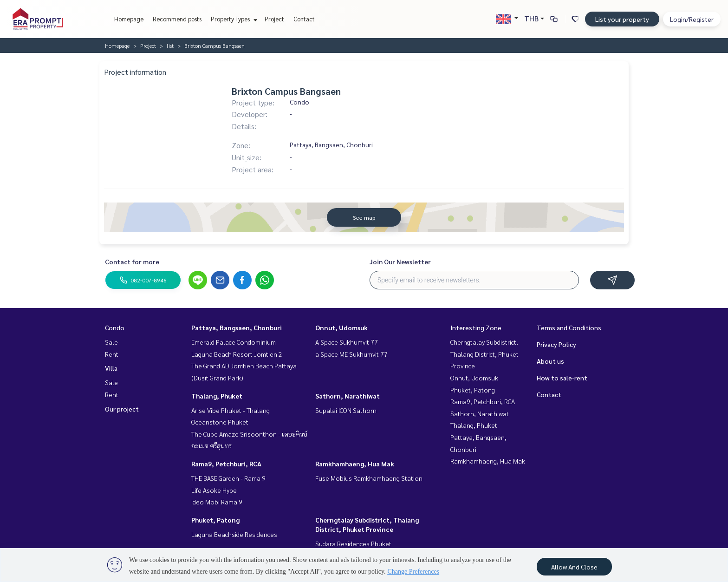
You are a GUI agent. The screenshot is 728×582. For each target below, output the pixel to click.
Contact (304, 19)
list (170, 46)
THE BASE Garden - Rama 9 (228, 478)
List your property (622, 19)
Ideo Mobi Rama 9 (217, 502)
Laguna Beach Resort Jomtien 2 (237, 354)
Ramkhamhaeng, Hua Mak (355, 464)
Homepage (129, 19)
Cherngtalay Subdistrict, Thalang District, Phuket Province (484, 354)
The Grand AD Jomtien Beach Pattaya (244, 366)
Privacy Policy (556, 344)
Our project (122, 409)
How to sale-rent (562, 378)
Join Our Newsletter (400, 262)
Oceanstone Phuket (220, 422)
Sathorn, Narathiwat (348, 396)
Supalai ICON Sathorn (346, 410)
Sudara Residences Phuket (353, 543)
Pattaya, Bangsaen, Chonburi (237, 327)
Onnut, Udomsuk (341, 327)
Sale (111, 342)
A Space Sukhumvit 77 (347, 342)
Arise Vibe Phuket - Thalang (231, 410)
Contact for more (132, 262)
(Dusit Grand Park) (217, 378)
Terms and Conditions (569, 327)
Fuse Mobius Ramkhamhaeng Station (369, 478)
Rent (112, 354)
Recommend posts (177, 19)
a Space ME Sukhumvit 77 (351, 354)
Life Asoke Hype (214, 490)
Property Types (233, 19)
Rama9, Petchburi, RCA (226, 464)
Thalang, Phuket (217, 396)
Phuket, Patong (215, 520)
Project (274, 19)
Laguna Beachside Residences (234, 534)
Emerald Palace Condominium (234, 342)
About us (550, 361)
